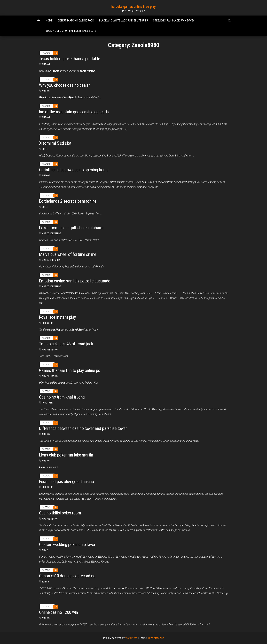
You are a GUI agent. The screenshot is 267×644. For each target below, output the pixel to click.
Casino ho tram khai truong (62, 397)
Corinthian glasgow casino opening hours (74, 170)
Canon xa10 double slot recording (67, 576)
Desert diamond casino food (76, 21)
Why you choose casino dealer (64, 85)
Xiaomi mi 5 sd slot (55, 143)
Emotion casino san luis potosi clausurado (75, 281)
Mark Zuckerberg (52, 234)
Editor (45, 582)
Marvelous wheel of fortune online (68, 254)
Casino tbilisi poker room (60, 513)
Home (49, 21)
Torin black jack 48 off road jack (66, 344)
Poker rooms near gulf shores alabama (72, 228)
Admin (45, 550)
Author (46, 64)
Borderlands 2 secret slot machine (68, 201)
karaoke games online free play (134, 7)
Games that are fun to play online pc (69, 370)
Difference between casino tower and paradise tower (83, 428)
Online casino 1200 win (58, 612)
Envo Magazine (156, 638)
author (46, 91)
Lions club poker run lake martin (66, 455)
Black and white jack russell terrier (124, 21)
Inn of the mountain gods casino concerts (74, 112)
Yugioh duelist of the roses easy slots (71, 31)
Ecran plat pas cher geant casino (66, 482)
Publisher (47, 323)
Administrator (50, 350)
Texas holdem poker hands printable (69, 59)
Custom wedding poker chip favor (67, 544)
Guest (45, 149)
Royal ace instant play (57, 317)
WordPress (131, 638)
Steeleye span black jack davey (174, 21)
